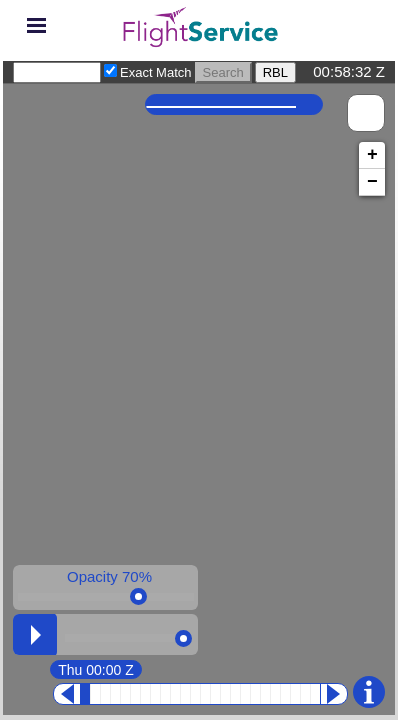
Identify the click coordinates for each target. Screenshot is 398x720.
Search (223, 72)
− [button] (372, 182)
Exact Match (156, 72)
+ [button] (372, 155)
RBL (275, 72)
